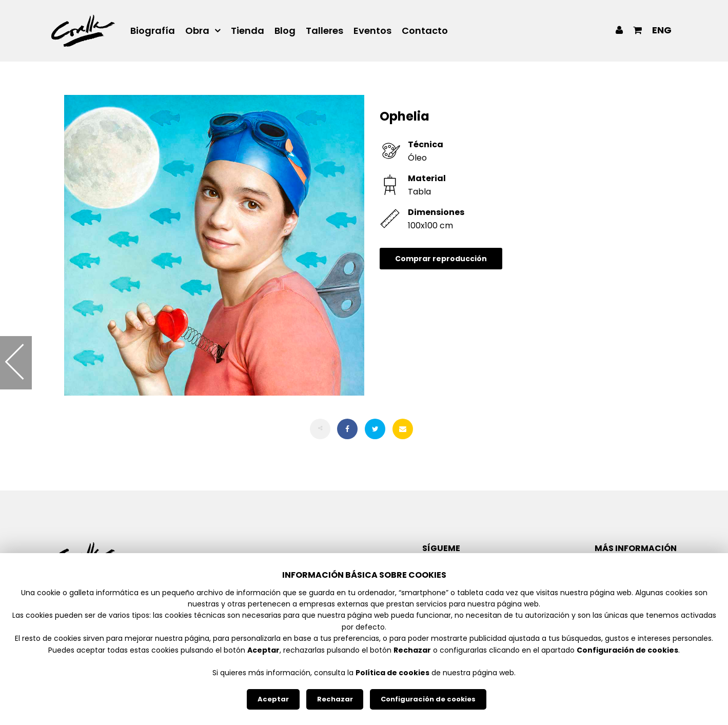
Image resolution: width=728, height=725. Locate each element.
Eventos (372, 31)
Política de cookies (392, 673)
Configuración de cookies (428, 699)
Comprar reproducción (441, 259)
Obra (197, 31)
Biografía (153, 31)
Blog (285, 31)
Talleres (324, 31)
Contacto (425, 31)
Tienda (248, 31)
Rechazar (335, 699)
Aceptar (273, 699)
